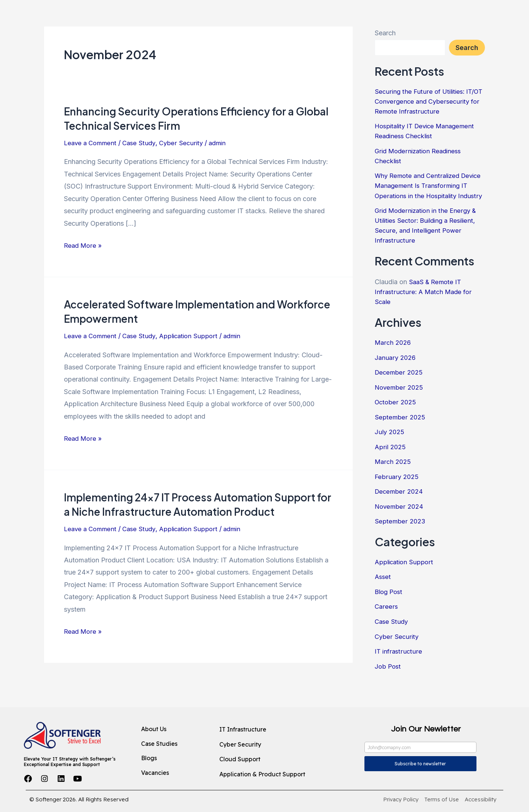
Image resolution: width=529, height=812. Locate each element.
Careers (386, 626)
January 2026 (396, 377)
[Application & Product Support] (274, 775)
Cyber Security (186, 143)
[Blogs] (174, 758)
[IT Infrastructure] (274, 730)
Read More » (84, 244)
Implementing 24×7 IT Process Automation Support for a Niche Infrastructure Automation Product (198, 504)
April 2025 (391, 466)
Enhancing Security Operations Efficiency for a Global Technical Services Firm (186, 118)
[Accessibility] (481, 800)
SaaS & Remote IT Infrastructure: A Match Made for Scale (425, 312)
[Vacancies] (174, 773)
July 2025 (390, 452)
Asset (383, 596)
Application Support (194, 336)
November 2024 (400, 526)
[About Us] (174, 729)
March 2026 (393, 362)
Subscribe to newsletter (420, 764)
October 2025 (396, 422)
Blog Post (390, 611)
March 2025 (393, 481)
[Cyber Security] (274, 745)
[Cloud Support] (274, 759)
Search (385, 33)
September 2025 (400, 437)
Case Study (143, 143)
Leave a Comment (92, 143)
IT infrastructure (399, 671)
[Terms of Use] (442, 800)
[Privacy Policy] (401, 800)
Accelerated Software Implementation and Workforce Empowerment (176, 311)
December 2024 (400, 511)
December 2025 (400, 392)
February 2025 (397, 496)
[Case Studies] (174, 744)
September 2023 (400, 541)
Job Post (388, 686)
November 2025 (400, 407)
